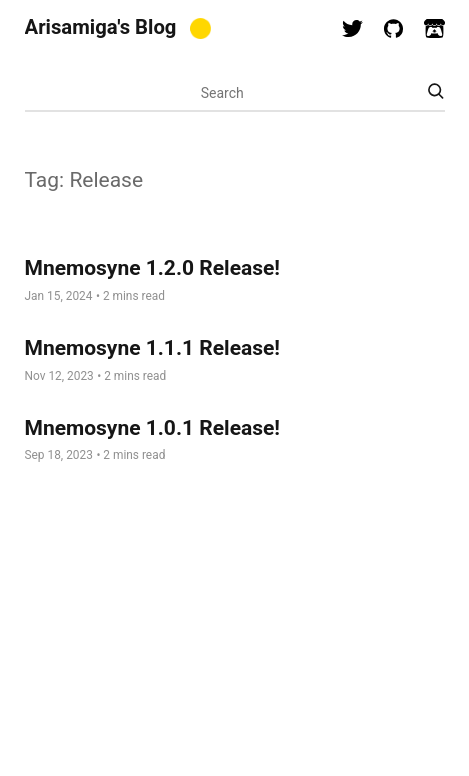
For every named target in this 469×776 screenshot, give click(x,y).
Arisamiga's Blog (101, 27)
